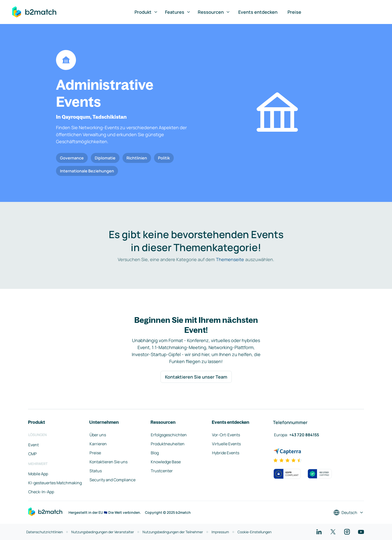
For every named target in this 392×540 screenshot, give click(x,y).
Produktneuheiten (168, 444)
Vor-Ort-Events (226, 435)
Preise (294, 12)
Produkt (146, 12)
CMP (32, 454)
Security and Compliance (112, 480)
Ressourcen (214, 12)
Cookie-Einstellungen (254, 532)
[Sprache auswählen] (349, 513)
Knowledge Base (166, 462)
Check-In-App (41, 492)
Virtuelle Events (226, 444)
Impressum (220, 532)
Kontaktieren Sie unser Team (196, 377)
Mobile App (38, 474)
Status (96, 471)
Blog (155, 453)
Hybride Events (226, 453)
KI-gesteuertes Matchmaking (55, 483)
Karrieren (98, 444)
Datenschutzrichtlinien (44, 532)
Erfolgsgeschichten (169, 435)
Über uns (98, 435)
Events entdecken (258, 12)
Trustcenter (162, 471)
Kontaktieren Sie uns (108, 462)
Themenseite (230, 259)
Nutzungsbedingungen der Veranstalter (103, 532)
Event (33, 445)
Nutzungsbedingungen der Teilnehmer (173, 532)
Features (178, 12)
